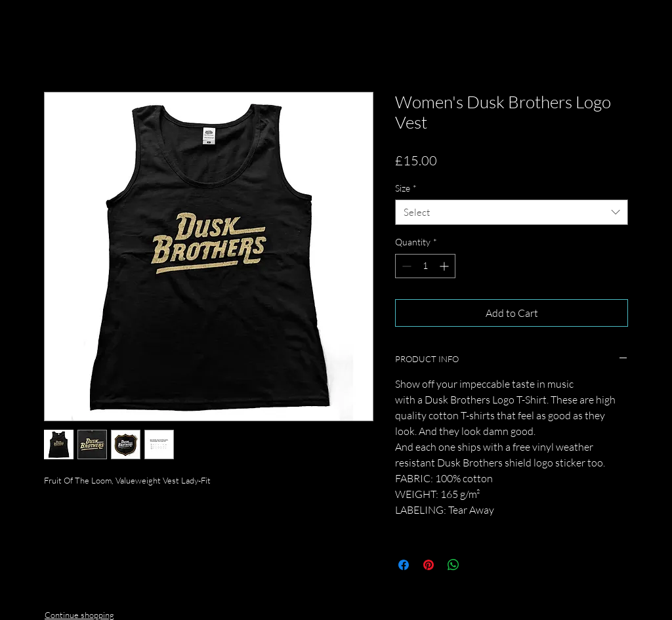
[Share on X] (478, 565)
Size (406, 188)
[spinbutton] (425, 266)
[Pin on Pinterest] (429, 565)
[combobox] (512, 212)
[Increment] (445, 266)
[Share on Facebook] (404, 565)
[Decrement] (405, 266)
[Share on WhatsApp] (453, 565)
